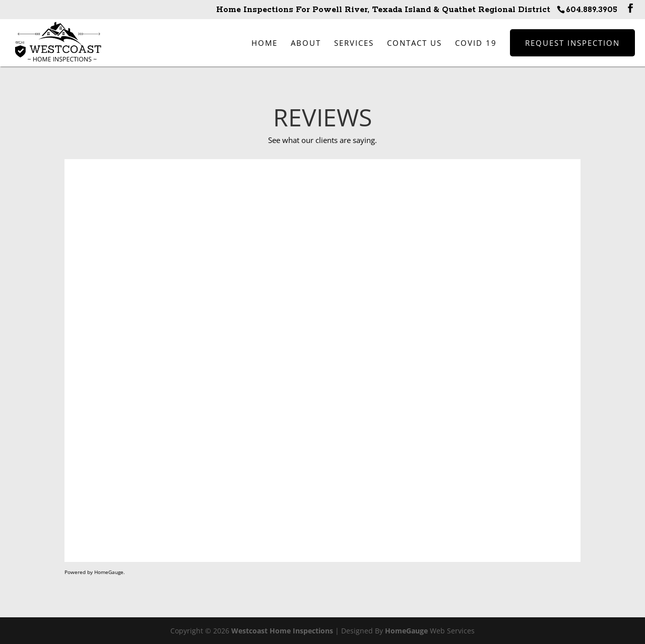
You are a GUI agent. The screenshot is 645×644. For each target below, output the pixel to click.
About (306, 43)
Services (354, 43)
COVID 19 (476, 43)
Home (265, 43)
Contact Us (414, 43)
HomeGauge (406, 631)
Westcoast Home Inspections (282, 631)
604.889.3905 (592, 10)
